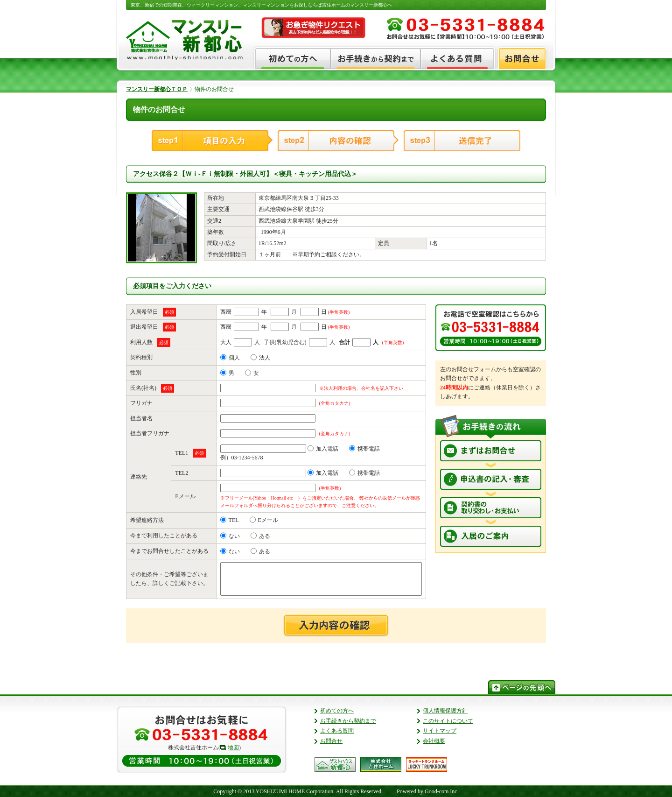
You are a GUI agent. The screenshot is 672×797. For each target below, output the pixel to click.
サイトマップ (440, 731)
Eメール (264, 520)
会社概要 (434, 741)
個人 (230, 358)
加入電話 (323, 449)
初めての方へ (337, 711)
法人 (260, 358)
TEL (230, 520)
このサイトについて (448, 721)
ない (230, 536)
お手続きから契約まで (348, 721)
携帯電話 (364, 449)
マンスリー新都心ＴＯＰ (157, 89)
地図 (233, 748)
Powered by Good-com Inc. (428, 791)
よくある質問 (337, 731)
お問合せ (331, 741)
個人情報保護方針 (445, 711)
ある (260, 536)
